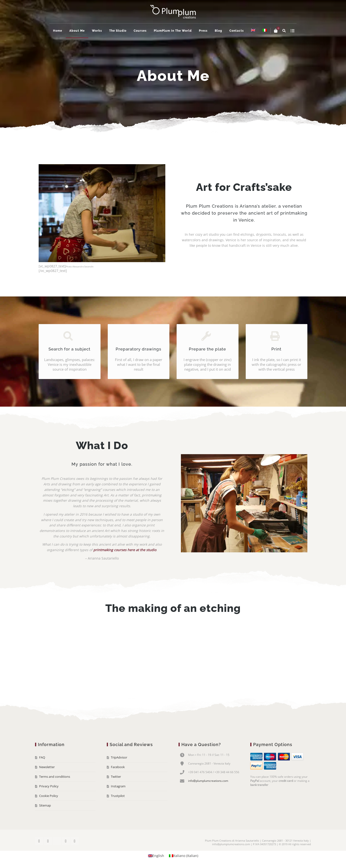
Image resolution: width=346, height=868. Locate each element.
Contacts (237, 31)
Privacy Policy (49, 786)
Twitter (116, 777)
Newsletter (47, 767)
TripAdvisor (119, 757)
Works (97, 31)
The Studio (118, 31)
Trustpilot (118, 796)
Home (58, 31)
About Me (77, 31)
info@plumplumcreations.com (208, 781)
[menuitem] (253, 31)
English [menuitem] (158, 856)
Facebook (118, 767)
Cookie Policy (49, 796)
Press (203, 31)
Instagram (118, 786)
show (292, 31)
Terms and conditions (55, 777)
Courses (140, 31)
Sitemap (45, 805)
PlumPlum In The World (173, 31)
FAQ (42, 757)
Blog (218, 31)
